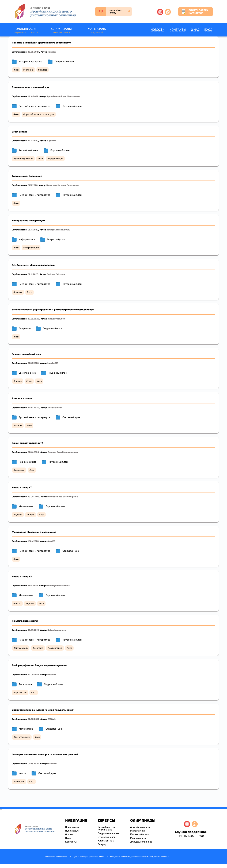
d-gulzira (51, 141)
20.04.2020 (34, 496)
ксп (17, 70)
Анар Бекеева (55, 407)
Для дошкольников (141, 842)
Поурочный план (64, 61)
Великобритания (24, 159)
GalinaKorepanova (57, 630)
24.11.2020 (33, 141)
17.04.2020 (33, 541)
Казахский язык (140, 834)
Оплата (69, 834)
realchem (52, 763)
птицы (18, 425)
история (29, 70)
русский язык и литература (39, 114)
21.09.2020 (33, 363)
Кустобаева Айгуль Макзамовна (63, 96)
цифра (31, 603)
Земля (18, 381)
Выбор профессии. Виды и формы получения (39, 665)
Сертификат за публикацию (106, 828)
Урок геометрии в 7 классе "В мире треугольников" (43, 710)
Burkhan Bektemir (56, 274)
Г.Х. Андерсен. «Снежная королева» (34, 265)
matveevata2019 (56, 319)
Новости (158, 30)
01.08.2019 (33, 763)
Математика (26, 506)
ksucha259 (53, 363)
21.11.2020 (33, 185)
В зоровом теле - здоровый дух (31, 87)
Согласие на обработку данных (58, 856)
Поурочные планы (108, 833)
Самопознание (27, 373)
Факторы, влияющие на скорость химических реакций (45, 754)
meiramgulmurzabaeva (58, 585)
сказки (19, 292)
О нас (195, 30)
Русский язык (138, 838)
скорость (20, 781)
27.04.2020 (33, 407)
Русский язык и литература (35, 106)
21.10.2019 (33, 585)
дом (30, 381)
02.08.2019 (33, 719)
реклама (39, 648)
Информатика (27, 239)
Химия (22, 773)
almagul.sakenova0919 (58, 230)
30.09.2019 (33, 630)
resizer (1, 809)
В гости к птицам (22, 398)
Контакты (178, 30)
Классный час (106, 841)
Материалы (97, 30)
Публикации (72, 831)
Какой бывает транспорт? (27, 443)
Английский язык (29, 150)
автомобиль (21, 648)
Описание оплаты (98, 856)
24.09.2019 (33, 674)
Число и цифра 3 (22, 576)
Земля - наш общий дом (26, 354)
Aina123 (51, 541)
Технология (25, 684)
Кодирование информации (28, 220)
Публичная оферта (81, 856)
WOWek (52, 719)
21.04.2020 (33, 452)
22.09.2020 (33, 319)
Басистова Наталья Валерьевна (63, 185)
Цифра (19, 514)
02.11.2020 (33, 274)
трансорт (20, 470)
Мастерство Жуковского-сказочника (34, 532)
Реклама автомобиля (25, 621)
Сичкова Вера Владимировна (63, 452)
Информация (32, 248)
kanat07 (52, 52)
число (31, 514)
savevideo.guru (1, 809)
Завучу (102, 844)
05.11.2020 (33, 230)
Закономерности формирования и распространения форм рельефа (53, 309)
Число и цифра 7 (22, 487)
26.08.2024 (33, 52)
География (25, 328)
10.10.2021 (33, 96)
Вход (208, 30)
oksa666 (52, 674)
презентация (56, 159)
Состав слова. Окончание (27, 176)
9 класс (43, 70)
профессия (21, 692)
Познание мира (28, 462)
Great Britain (19, 132)
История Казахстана (31, 61)
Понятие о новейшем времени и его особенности (41, 43)
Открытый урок (56, 239)
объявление (56, 648)
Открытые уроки (107, 837)
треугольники (22, 737)
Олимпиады (26, 30)
